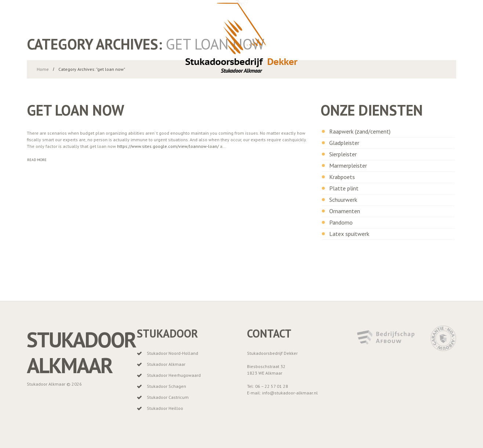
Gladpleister (344, 143)
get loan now (75, 110)
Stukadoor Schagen (166, 386)
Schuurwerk (343, 200)
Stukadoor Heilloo (165, 408)
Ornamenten (345, 211)
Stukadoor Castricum (168, 397)
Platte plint (344, 188)
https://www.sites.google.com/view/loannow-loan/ (168, 146)
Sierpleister (343, 154)
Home (43, 69)
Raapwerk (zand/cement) (360, 131)
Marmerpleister (348, 165)
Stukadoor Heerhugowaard (174, 375)
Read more (37, 160)
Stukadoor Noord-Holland (172, 353)
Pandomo (341, 222)
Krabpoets (342, 177)
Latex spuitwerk (349, 234)
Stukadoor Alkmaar (81, 352)
